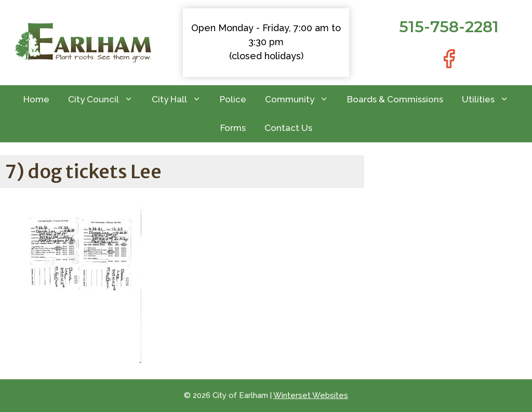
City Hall (181, 99)
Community (301, 99)
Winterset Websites (311, 395)
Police (233, 99)
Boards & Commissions (395, 99)
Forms (233, 128)
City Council (105, 99)
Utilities (490, 99)
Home (36, 99)
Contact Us (288, 128)
